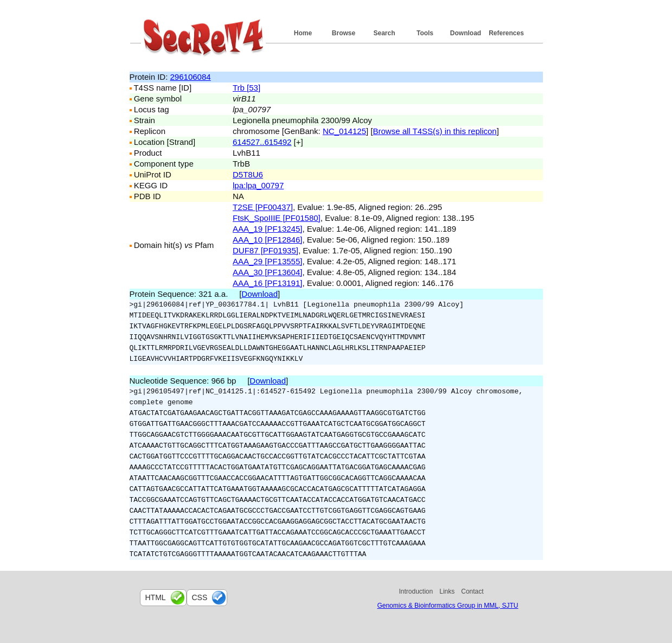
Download (466, 33)
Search (384, 33)
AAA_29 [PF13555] (267, 261)
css (200, 597)
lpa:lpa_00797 (258, 185)
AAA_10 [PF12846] (267, 240)
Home (303, 33)
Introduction (416, 591)
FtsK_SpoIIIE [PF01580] (277, 218)
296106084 (191, 77)
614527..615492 (262, 142)
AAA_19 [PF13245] (267, 229)
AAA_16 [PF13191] (267, 283)
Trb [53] (247, 88)
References (506, 33)
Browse (344, 33)
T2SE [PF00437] (263, 207)
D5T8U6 (248, 174)
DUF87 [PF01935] (265, 250)
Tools (425, 33)
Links (447, 591)
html (156, 597)
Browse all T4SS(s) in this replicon (435, 131)
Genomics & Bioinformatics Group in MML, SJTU (447, 606)
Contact (472, 591)
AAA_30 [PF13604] (267, 272)
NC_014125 (344, 131)
